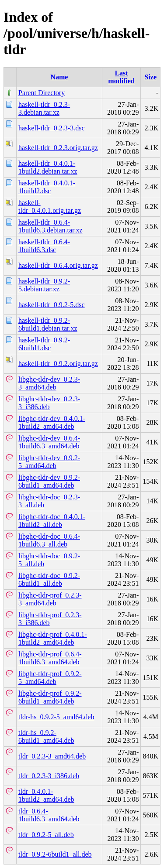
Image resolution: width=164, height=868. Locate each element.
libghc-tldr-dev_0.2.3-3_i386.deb (49, 403)
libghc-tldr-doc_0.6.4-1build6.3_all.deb (49, 540)
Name (59, 77)
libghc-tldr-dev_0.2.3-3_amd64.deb (49, 383)
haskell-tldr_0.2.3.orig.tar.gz (58, 148)
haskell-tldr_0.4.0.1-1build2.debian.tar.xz (48, 167)
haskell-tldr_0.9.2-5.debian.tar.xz (44, 285)
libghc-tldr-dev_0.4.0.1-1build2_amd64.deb (52, 422)
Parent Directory (42, 93)
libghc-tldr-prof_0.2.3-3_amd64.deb (50, 599)
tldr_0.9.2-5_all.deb (46, 835)
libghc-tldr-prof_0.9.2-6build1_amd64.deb (50, 697)
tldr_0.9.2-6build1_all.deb (55, 854)
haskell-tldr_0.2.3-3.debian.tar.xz (44, 108)
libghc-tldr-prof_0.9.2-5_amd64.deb (50, 678)
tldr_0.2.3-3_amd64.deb (52, 756)
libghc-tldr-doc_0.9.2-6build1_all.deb (49, 579)
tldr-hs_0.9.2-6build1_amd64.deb (46, 736)
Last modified (121, 77)
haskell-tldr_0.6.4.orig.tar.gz (58, 265)
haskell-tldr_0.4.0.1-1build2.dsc (47, 187)
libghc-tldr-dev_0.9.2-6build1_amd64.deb (49, 481)
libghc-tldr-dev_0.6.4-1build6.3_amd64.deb (49, 442)
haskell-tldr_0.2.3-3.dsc (52, 128)
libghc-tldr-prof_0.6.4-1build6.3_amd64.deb (50, 658)
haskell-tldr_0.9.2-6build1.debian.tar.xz (48, 324)
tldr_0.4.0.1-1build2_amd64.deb (46, 795)
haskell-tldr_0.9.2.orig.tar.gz (58, 364)
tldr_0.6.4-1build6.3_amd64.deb (49, 815)
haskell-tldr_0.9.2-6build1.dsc (44, 344)
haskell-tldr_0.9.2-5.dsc (52, 305)
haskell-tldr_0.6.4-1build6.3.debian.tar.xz (51, 226)
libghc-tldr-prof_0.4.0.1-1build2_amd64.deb (53, 638)
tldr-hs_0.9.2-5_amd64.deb (56, 717)
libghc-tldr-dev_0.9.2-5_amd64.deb (49, 462)
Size (150, 77)
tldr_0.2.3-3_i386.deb (49, 776)
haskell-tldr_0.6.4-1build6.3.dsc (44, 246)
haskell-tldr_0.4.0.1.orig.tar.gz (50, 207)
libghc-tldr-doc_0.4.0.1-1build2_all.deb (52, 521)
